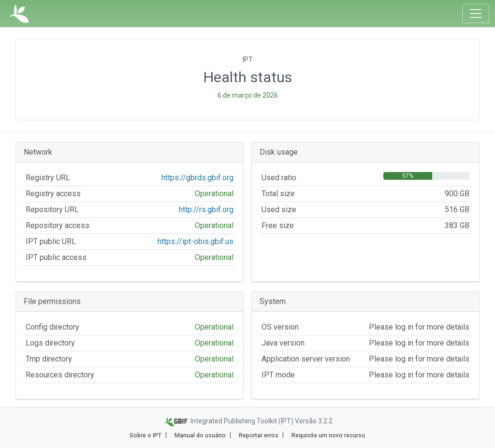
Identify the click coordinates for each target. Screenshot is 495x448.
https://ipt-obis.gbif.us (196, 241)
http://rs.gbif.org (206, 210)
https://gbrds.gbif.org (197, 178)
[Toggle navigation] (476, 14)
